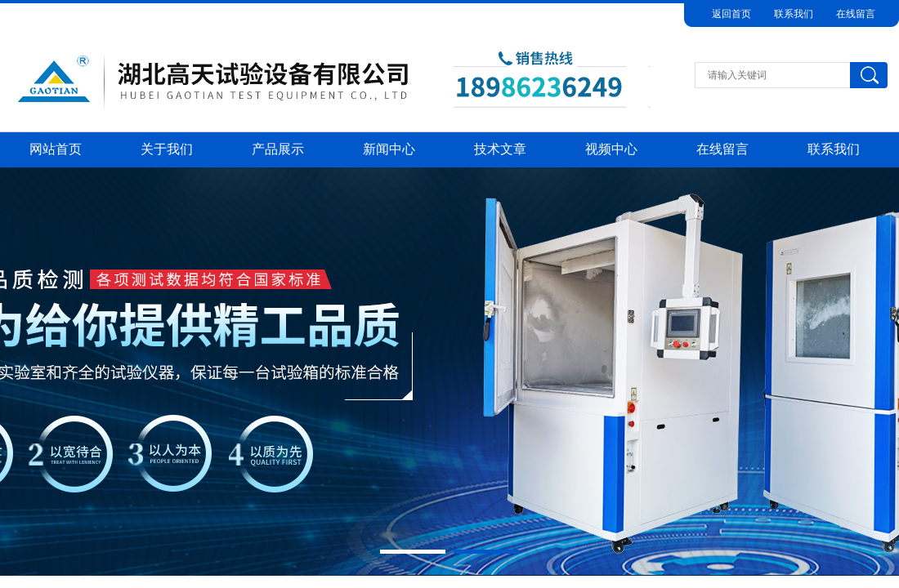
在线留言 (856, 14)
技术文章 (500, 149)
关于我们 (167, 149)
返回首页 (731, 14)
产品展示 (278, 149)
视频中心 (611, 149)
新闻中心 (389, 149)
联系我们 (794, 14)
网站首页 (56, 149)
